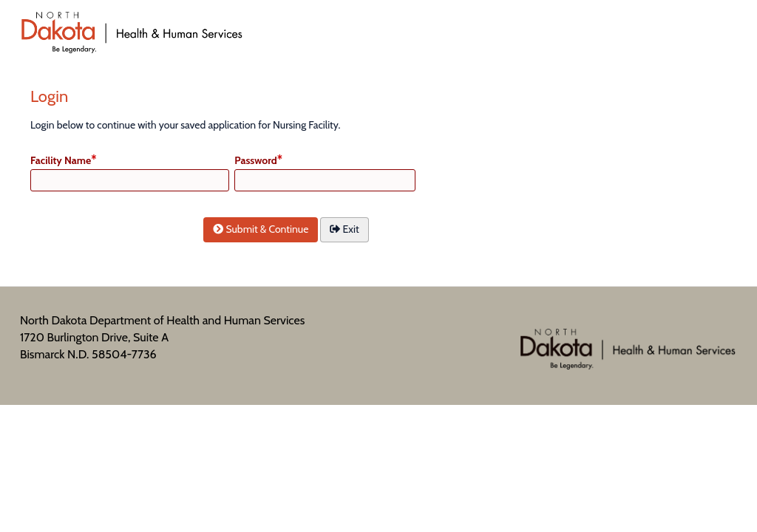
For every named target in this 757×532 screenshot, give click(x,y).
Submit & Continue (261, 229)
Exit (344, 229)
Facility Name (61, 160)
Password (256, 160)
